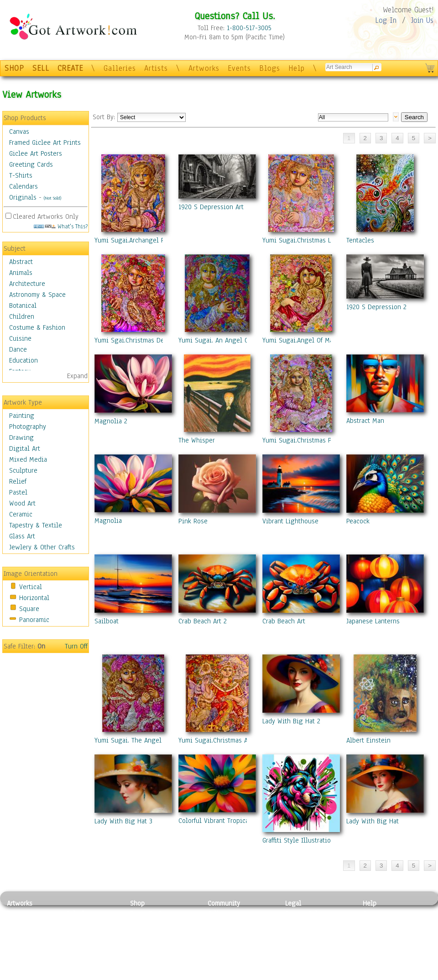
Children (22, 316)
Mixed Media (28, 459)
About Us (376, 934)
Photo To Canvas (154, 913)
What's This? (61, 226)
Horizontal (34, 598)
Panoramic (34, 620)
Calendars (23, 186)
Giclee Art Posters (36, 153)
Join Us (422, 20)
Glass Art (22, 536)
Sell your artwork (233, 954)
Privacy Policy (306, 913)
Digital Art (25, 448)
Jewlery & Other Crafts (42, 547)
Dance (18, 349)
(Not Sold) (52, 198)
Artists (156, 68)
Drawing (21, 437)
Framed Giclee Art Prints (45, 142)
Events (239, 68)
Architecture (27, 284)
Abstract (21, 262)
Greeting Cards (31, 164)
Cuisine (20, 338)
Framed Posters (152, 924)
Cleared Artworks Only (46, 216)
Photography (28, 427)
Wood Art (22, 503)
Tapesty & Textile (91, 954)
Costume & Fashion (37, 327)
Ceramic (21, 514)
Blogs (270, 68)
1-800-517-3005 (249, 28)
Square (29, 609)
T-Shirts (21, 175)
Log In (386, 20)
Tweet (372, 975)
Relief (18, 481)
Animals (21, 273)
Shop (137, 903)
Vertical (31, 587)
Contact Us (378, 913)
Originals (23, 197)
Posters (141, 934)
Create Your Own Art (159, 975)
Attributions (300, 934)
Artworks (204, 68)
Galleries (120, 68)
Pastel (18, 492)
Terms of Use (304, 924)
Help (297, 68)
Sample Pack (381, 924)
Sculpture (23, 470)
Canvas (19, 132)
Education (23, 360)
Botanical (23, 306)
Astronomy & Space (37, 295)
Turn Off (76, 646)
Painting (22, 416)
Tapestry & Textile (36, 525)
